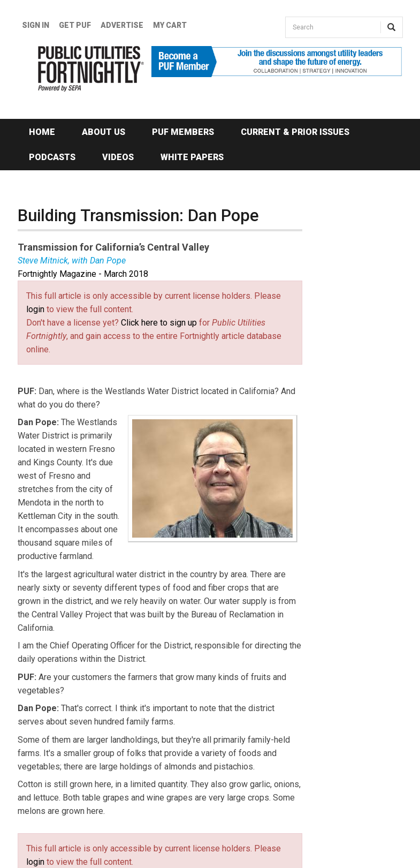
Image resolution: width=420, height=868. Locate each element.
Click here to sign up (159, 323)
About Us (104, 132)
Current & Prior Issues (295, 132)
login (35, 309)
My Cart (170, 25)
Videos (118, 157)
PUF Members (183, 132)
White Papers (192, 157)
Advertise (122, 25)
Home (42, 132)
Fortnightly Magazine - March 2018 (83, 274)
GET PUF (75, 25)
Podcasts (52, 157)
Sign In (36, 25)
